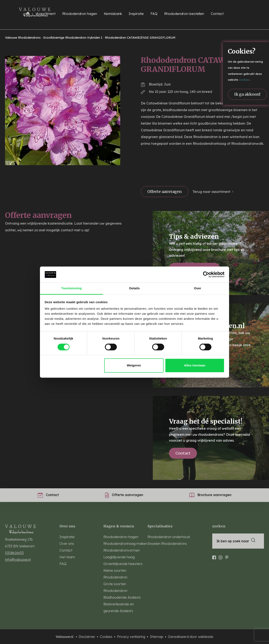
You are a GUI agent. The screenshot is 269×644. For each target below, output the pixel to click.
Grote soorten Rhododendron (115, 587)
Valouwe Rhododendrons (23, 38)
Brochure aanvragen (210, 495)
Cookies (107, 637)
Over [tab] (198, 288)
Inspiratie (136, 14)
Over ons (67, 544)
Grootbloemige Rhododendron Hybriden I (73, 38)
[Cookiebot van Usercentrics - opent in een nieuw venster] (206, 274)
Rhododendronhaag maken (125, 544)
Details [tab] (134, 288)
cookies (244, 80)
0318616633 (14, 553)
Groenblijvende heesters (123, 564)
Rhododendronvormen (122, 550)
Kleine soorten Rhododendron (115, 574)
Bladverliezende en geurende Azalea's (119, 607)
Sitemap (157, 637)
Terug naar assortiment (211, 192)
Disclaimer (87, 637)
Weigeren (134, 365)
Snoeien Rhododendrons (167, 544)
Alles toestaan (195, 365)
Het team (67, 557)
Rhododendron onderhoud (169, 537)
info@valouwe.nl (18, 560)
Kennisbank (113, 14)
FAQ (154, 14)
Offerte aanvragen (165, 192)
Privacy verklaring (132, 637)
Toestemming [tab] (71, 288)
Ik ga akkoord (247, 94)
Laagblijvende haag (119, 557)
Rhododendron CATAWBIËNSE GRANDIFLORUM (140, 38)
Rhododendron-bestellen (184, 14)
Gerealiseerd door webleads (191, 637)
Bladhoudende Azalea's (122, 597)
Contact (217, 14)
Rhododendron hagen (121, 537)
